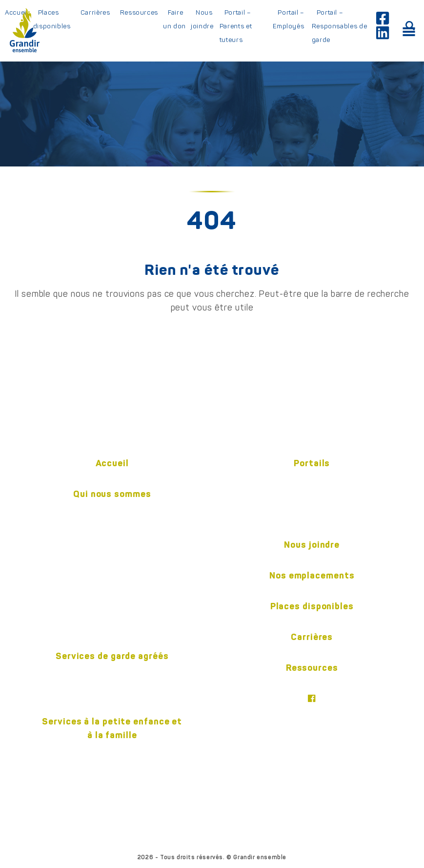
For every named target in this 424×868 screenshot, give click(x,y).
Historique (112, 526)
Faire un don (174, 19)
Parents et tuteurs (312, 496)
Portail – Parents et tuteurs (236, 26)
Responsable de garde (312, 512)
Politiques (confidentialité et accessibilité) (112, 623)
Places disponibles (52, 19)
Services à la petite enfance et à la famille (112, 728)
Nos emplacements (312, 575)
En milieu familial (112, 672)
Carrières (95, 12)
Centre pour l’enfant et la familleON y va (112, 758)
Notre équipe (112, 542)
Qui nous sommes (112, 494)
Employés (312, 479)
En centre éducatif (112, 688)
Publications (112, 591)
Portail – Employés (288, 19)
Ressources (139, 12)
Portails (312, 463)
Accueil (112, 463)
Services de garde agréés (112, 656)
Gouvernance (112, 575)
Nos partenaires (112, 607)
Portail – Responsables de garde (340, 26)
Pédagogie (112, 558)
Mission (112, 510)
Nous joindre (202, 19)
